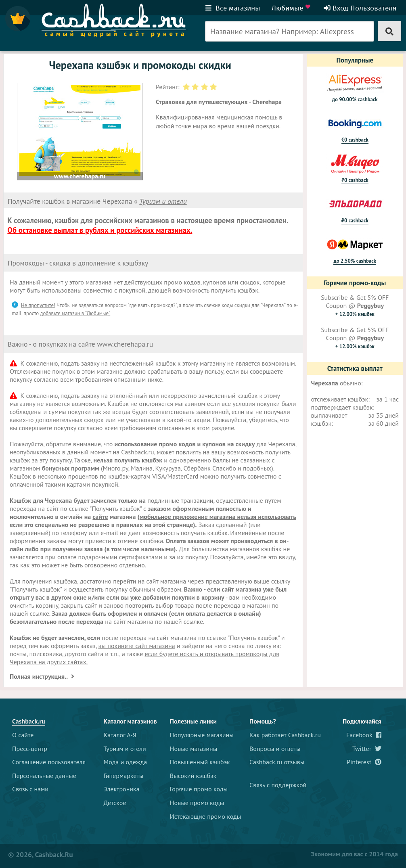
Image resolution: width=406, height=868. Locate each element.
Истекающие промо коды (206, 816)
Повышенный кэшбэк (200, 762)
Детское (115, 803)
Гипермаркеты (124, 776)
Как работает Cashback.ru (285, 735)
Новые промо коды (197, 803)
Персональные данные (44, 776)
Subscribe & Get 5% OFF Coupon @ (355, 305)
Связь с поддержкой (278, 785)
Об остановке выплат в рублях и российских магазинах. (100, 230)
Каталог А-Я (120, 735)
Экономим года (354, 854)
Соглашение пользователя (49, 762)
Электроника (122, 789)
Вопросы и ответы (275, 749)
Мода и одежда (126, 762)
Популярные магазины (202, 735)
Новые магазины (194, 749)
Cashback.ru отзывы (277, 762)
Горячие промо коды (199, 789)
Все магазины (233, 8)
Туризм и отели (163, 201)
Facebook (364, 735)
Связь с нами (30, 789)
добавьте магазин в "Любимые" (75, 313)
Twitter (367, 749)
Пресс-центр (30, 749)
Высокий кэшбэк (193, 776)
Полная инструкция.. (39, 676)
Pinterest (364, 762)
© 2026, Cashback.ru (41, 854)
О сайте (23, 735)
